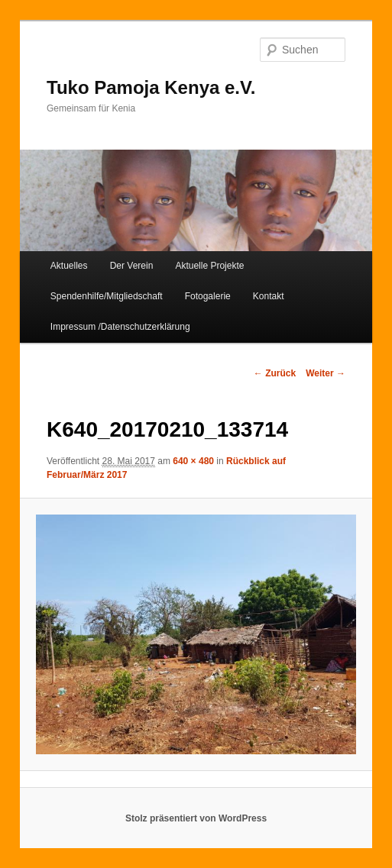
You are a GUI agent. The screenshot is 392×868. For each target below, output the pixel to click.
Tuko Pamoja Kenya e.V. (151, 87)
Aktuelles (69, 266)
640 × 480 (193, 461)
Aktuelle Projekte (209, 266)
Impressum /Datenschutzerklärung (120, 327)
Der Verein (132, 266)
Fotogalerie (208, 296)
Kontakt (269, 296)
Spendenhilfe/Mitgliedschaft (107, 296)
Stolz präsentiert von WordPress (196, 818)
